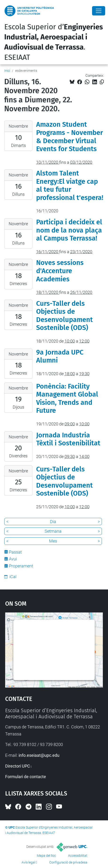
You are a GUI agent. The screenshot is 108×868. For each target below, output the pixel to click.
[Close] (99, 11)
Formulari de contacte (26, 777)
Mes (53, 541)
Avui (13, 559)
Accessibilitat (78, 856)
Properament (21, 566)
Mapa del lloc (46, 856)
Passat (15, 552)
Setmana (53, 531)
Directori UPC (18, 766)
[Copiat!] (102, 82)
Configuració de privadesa (68, 862)
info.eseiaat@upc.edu (39, 755)
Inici (7, 71)
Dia (53, 522)
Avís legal (28, 862)
